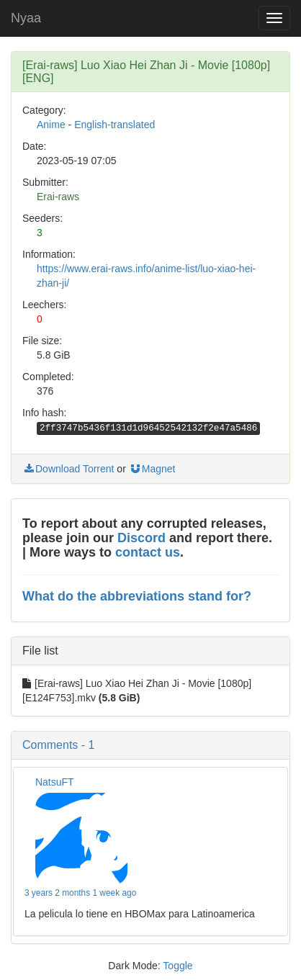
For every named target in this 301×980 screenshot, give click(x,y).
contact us (148, 552)
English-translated (114, 125)
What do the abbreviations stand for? (137, 596)
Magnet (152, 469)
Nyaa (26, 18)
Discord (141, 538)
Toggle (178, 966)
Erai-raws (58, 197)
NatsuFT (55, 782)
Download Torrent (68, 469)
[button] (150, 745)
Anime (51, 125)
